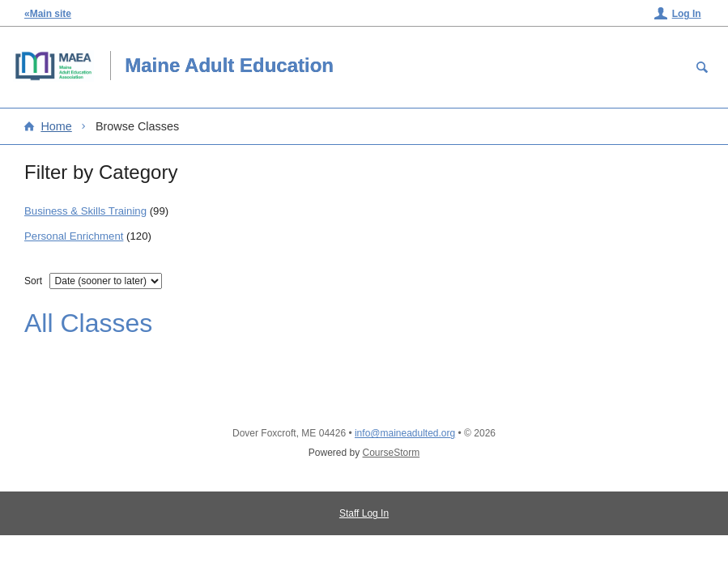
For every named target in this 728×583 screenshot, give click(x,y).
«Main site (48, 14)
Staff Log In (364, 513)
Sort (33, 281)
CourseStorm (392, 453)
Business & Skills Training (85, 211)
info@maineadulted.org (405, 433)
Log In (687, 14)
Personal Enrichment (74, 236)
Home (56, 126)
